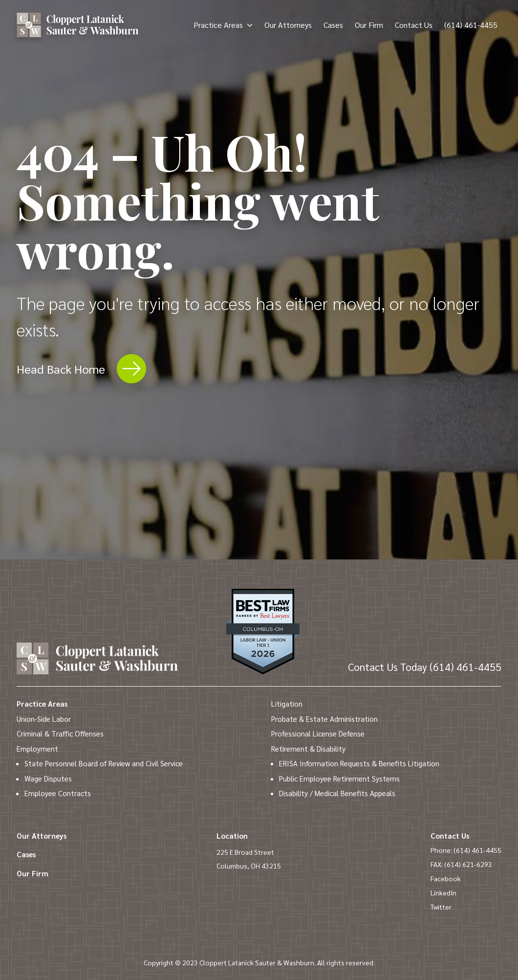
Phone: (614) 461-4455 (466, 850)
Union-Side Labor (44, 719)
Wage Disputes (48, 778)
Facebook (446, 878)
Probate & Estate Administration (324, 719)
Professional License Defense (318, 733)
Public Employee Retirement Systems (339, 778)
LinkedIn (443, 892)
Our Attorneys (288, 25)
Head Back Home (81, 369)
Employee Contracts (58, 793)
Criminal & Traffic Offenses (60, 733)
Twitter (441, 907)
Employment (37, 748)
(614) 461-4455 (471, 25)
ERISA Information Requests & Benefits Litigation (359, 763)
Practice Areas (218, 25)
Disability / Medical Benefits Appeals (337, 793)
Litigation (287, 703)
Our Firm (369, 25)
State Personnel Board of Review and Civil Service (104, 763)
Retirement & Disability (308, 748)
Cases (333, 25)
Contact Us (414, 25)
